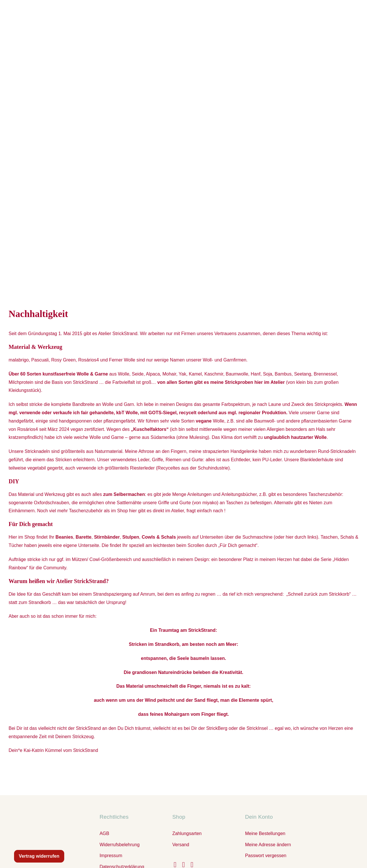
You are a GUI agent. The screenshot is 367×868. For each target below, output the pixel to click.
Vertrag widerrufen (39, 856)
